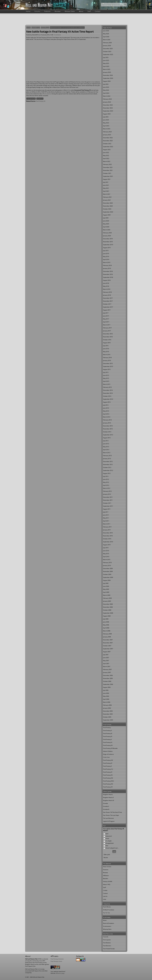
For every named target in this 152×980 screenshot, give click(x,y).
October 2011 (107, 503)
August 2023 (107, 114)
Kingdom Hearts (108, 794)
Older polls (107, 855)
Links (105, 899)
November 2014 (108, 393)
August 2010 (107, 545)
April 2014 (106, 414)
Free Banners (107, 946)
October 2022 (107, 144)
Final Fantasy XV (31, 99)
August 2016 (107, 343)
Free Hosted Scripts (109, 949)
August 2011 (107, 509)
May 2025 (106, 63)
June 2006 (106, 693)
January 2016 (45, 28)
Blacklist (106, 879)
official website (47, 94)
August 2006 (107, 687)
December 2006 (108, 675)
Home (28, 11)
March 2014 (107, 417)
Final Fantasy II (107, 730)
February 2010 (107, 563)
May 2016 (106, 352)
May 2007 (106, 661)
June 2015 (106, 375)
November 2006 (108, 678)
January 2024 (107, 102)
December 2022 (108, 138)
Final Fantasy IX (108, 763)
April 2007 (106, 664)
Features (47, 11)
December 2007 (108, 640)
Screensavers (107, 926)
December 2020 (108, 203)
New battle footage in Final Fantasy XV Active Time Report (67, 28)
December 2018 (108, 271)
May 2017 (106, 319)
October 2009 (107, 574)
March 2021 (107, 194)
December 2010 (108, 533)
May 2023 (106, 123)
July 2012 (106, 476)
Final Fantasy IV (108, 736)
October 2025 (107, 52)
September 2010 (108, 542)
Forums (37, 11)
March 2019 (107, 262)
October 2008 (107, 610)
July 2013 (106, 441)
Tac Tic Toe (106, 913)
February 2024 (107, 99)
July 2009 (106, 583)
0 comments (57, 35)
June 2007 (106, 658)
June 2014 (106, 408)
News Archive (36, 28)
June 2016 (106, 349)
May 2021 (106, 188)
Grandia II (106, 806)
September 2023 (108, 111)
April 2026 (106, 37)
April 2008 (106, 628)
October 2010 (107, 539)
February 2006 (107, 705)
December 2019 (108, 239)
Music (105, 920)
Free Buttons (107, 943)
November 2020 (108, 206)
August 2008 (107, 616)
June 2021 (106, 185)
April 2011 (106, 521)
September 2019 (108, 245)
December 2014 (108, 390)
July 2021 (106, 182)
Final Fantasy (107, 728)
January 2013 (107, 459)
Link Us (105, 896)
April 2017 (106, 322)
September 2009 (108, 577)
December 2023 (108, 105)
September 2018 (108, 277)
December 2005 (108, 711)
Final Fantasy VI (108, 742)
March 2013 (107, 453)
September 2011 (108, 506)
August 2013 (107, 438)
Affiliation (106, 876)
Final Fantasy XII (108, 775)
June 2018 (106, 283)
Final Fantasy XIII (108, 778)
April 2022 (106, 158)
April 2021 (106, 191)
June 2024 (106, 87)
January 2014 (107, 423)
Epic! (107, 834)
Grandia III (106, 809)
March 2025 (107, 69)
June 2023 (106, 120)
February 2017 (107, 328)
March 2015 (107, 384)
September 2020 (108, 212)
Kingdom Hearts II (108, 797)
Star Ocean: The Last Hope (111, 815)
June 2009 (106, 586)
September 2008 (108, 613)
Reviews (58, 11)
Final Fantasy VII (108, 745)
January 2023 (107, 135)
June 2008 (106, 622)
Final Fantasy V (107, 739)
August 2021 (107, 179)
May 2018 (106, 286)
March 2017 (107, 325)
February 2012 (107, 491)
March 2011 (107, 524)
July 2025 (106, 57)
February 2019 (107, 265)
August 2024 (107, 81)
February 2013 (107, 456)
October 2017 (107, 304)
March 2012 (107, 488)
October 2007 (107, 646)
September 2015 (108, 366)
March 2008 (107, 631)
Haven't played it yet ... (112, 848)
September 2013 (108, 435)
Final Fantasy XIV (108, 784)
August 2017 (107, 310)
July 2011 (106, 512)
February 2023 (107, 132)
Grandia (105, 803)
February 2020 (107, 233)
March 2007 (107, 667)
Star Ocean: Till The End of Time (112, 812)
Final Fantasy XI (108, 772)
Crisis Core (106, 757)
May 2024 (106, 90)
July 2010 (106, 548)
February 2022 (107, 164)
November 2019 (108, 242)
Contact (98, 11)
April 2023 (106, 126)
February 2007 (107, 669)
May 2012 (106, 482)
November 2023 (108, 108)
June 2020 (106, 221)
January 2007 (107, 672)
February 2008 (107, 634)
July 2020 (106, 218)
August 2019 (107, 248)
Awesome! (109, 836)
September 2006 (108, 684)
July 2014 (106, 405)
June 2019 (106, 254)
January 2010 (107, 565)
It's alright (109, 841)
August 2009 (107, 580)
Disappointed (110, 843)
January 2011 (107, 530)
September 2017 (108, 307)
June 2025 (106, 60)
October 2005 (107, 717)
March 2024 (107, 96)
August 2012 (107, 473)
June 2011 (106, 515)
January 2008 (107, 637)
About (81, 11)
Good (107, 838)
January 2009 (107, 601)
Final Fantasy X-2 (108, 769)
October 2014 (107, 396)
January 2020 (107, 236)
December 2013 (108, 426)
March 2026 (107, 40)
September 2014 (108, 399)
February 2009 (107, 598)
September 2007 (108, 649)
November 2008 (108, 607)
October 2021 (107, 173)
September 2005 (108, 720)
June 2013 (106, 444)
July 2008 (106, 619)
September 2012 (108, 470)
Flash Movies (107, 907)
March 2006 (107, 702)
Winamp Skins (107, 929)
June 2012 (106, 479)
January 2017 (107, 331)
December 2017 (108, 298)
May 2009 (106, 589)
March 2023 (107, 129)
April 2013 (106, 450)
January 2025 (107, 72)
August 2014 (107, 402)
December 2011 (108, 497)
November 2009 (108, 571)
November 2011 (108, 500)
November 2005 (108, 714)
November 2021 (108, 170)
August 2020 (107, 215)
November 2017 (108, 301)
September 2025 (108, 54)
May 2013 (106, 447)
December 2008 (108, 604)
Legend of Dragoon (109, 821)
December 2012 (108, 462)
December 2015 (108, 363)
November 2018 (108, 274)
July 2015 (106, 372)
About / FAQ (107, 884)
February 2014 (107, 420)
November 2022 (108, 141)
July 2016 (106, 346)
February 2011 (107, 527)
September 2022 (108, 147)
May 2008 (106, 625)
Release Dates (70, 11)
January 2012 (107, 494)
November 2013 (108, 429)
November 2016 (108, 337)
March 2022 (107, 161)
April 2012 (106, 485)
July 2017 (106, 313)
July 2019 (106, 251)
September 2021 (108, 176)
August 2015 (107, 369)
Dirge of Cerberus (108, 754)
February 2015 (107, 387)
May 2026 (106, 34)
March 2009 (107, 595)
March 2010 (107, 560)
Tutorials (106, 937)
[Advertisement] (76, 19)
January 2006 (107, 708)
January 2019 (107, 268)
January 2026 (107, 46)
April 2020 (106, 227)
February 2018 (107, 292)
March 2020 (107, 230)
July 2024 (106, 84)
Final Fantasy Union (56, 961)
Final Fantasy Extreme (57, 959)
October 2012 (107, 467)
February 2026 (107, 43)
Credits (105, 890)
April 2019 (106, 259)
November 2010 (108, 536)
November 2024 (108, 75)
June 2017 (106, 316)
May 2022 (106, 155)
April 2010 (106, 557)
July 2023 (106, 117)
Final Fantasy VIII (108, 760)
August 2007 (107, 652)
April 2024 (106, 93)
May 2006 (106, 696)
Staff (89, 11)
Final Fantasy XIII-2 (109, 781)
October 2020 (107, 209)
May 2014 (106, 411)
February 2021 (107, 197)
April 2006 (106, 699)
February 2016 (107, 358)
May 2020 (106, 224)
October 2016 (107, 340)
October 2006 (107, 681)
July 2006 (106, 690)
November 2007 (108, 643)
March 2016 (107, 355)
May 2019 (106, 257)
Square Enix (40, 99)
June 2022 (106, 153)
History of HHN (108, 881)
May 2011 (106, 518)
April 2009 (106, 592)
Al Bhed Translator (109, 910)
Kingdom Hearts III (109, 800)
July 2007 (106, 655)
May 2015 (106, 378)
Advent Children (108, 751)
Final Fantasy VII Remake (110, 748)
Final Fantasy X (107, 766)
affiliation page (60, 973)
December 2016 (108, 334)
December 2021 (108, 167)
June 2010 (106, 551)
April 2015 (106, 381)
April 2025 (106, 66)
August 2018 (107, 280)
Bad (107, 846)
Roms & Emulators (109, 923)
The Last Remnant (108, 818)
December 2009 (108, 568)
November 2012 (108, 464)
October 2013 (107, 432)
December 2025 (108, 49)
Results (106, 857)
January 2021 (107, 200)
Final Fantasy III (108, 733)
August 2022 (107, 150)
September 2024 (108, 78)
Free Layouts (107, 940)
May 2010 (106, 554)
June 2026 (106, 31)
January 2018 (107, 295)
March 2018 (107, 289)
